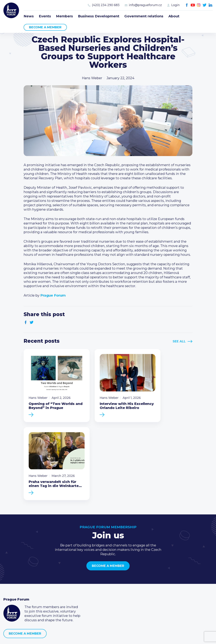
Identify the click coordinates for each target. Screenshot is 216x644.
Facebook (187, 5)
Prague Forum (12, 11)
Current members (89, 576)
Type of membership (92, 581)
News (29, 16)
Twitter (205, 5)
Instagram (199, 5)
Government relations (144, 16)
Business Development (99, 16)
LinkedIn (211, 5)
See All (179, 341)
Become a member (45, 27)
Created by (108, 638)
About (174, 16)
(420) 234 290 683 (106, 5)
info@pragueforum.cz (145, 5)
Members (64, 16)
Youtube (193, 5)
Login (175, 5)
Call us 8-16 (154, 576)
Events (45, 16)
